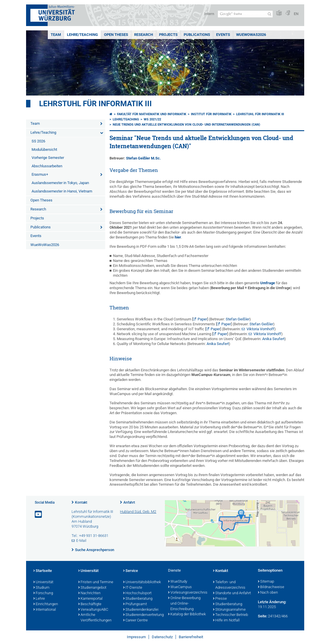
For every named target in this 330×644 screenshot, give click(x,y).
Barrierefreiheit (191, 637)
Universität (43, 582)
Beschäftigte (90, 604)
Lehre (39, 599)
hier (178, 237)
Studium (41, 588)
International (45, 610)
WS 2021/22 (152, 119)
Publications (197, 35)
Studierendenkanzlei (141, 610)
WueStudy (178, 582)
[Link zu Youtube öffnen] (39, 514)
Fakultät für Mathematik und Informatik (152, 114)
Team (56, 35)
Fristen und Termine (96, 582)
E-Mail (81, 541)
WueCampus (180, 587)
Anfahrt (129, 502)
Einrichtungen (46, 604)
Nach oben (268, 593)
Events (223, 35)
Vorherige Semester (48, 158)
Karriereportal (90, 599)
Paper (202, 319)
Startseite (43, 571)
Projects (168, 35)
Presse (220, 599)
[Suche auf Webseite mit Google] (245, 14)
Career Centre (135, 621)
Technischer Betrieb (230, 615)
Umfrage (268, 283)
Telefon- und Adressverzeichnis (229, 585)
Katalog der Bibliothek (187, 614)
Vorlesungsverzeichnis (188, 593)
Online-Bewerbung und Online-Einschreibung (184, 604)
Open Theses (116, 35)
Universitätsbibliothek (142, 582)
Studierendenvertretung (143, 615)
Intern (209, 14)
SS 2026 (38, 141)
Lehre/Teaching (82, 35)
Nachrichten (89, 593)
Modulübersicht (44, 149)
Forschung (43, 593)
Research (144, 35)
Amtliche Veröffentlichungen (95, 618)
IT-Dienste (133, 588)
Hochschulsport (137, 593)
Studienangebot (92, 588)
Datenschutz (162, 637)
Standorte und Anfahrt (232, 593)
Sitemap (266, 582)
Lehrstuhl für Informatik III (95, 104)
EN (296, 14)
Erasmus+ (40, 174)
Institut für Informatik (211, 114)
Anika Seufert (273, 339)
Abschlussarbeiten (47, 166)
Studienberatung (138, 599)
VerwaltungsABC (93, 610)
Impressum (136, 637)
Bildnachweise (271, 587)
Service (131, 571)
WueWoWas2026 (251, 35)
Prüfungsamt (135, 604)
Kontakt (81, 502)
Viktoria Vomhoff (260, 329)
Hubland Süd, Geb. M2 (138, 512)
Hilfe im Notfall (226, 621)
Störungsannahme (229, 610)
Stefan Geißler (238, 319)
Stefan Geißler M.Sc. (143, 158)
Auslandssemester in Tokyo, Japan (60, 183)
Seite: (262, 616)
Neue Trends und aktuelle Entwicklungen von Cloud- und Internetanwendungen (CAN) (186, 125)
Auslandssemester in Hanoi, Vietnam (62, 191)
